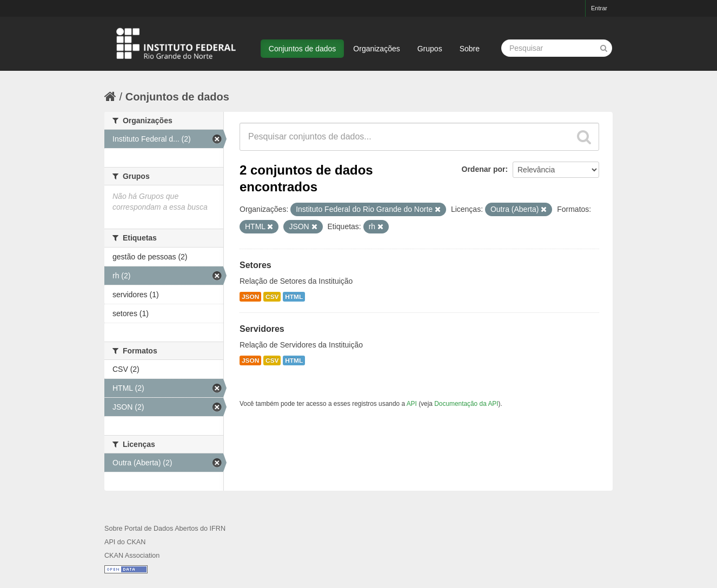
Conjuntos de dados (303, 49)
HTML (294, 297)
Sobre (470, 49)
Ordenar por (484, 169)
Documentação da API (466, 404)
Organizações (376, 49)
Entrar (599, 8)
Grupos (430, 49)
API (412, 404)
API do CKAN (125, 542)
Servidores (262, 329)
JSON (250, 297)
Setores (255, 265)
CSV (272, 297)
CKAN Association (132, 556)
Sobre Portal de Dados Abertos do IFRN (165, 529)
